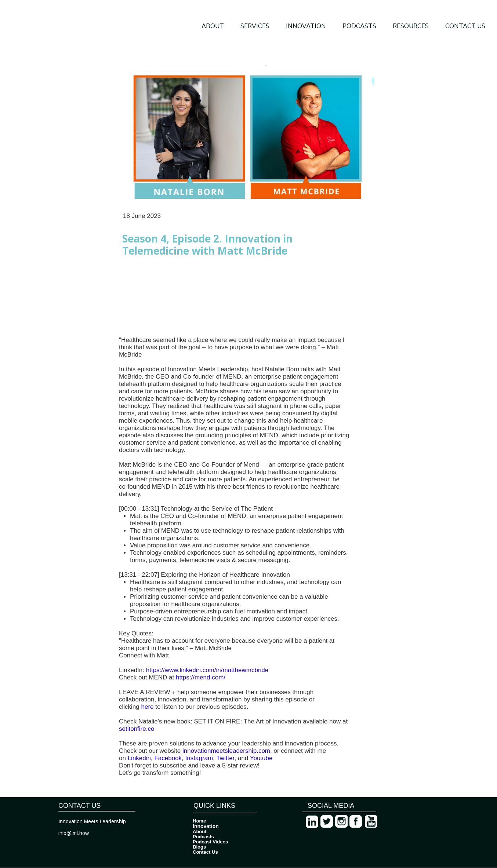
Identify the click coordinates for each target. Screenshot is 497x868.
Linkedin (138, 758)
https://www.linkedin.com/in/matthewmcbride (207, 670)
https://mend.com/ (201, 677)
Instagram (198, 758)
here (147, 707)
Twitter (225, 758)
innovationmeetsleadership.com (225, 751)
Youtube (260, 758)
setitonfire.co (137, 729)
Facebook (167, 758)
